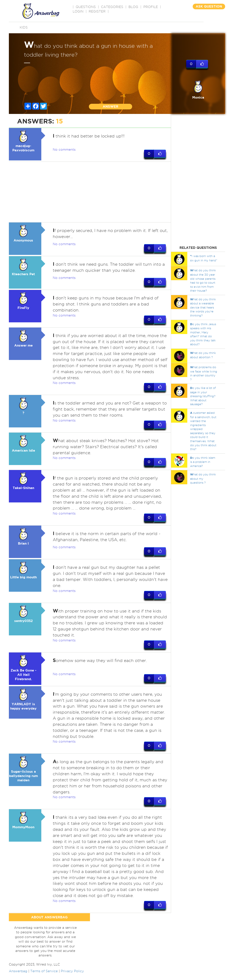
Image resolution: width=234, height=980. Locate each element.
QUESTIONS (86, 7)
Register (97, 11)
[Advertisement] (90, 192)
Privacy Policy (72, 977)
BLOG (133, 7)
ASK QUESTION (209, 6)
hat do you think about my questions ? (203, 478)
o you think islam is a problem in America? (203, 462)
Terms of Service (44, 977)
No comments (64, 150)
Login (78, 11)
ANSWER (111, 106)
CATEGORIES (112, 7)
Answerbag (18, 977)
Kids (24, 27)
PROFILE (151, 7)
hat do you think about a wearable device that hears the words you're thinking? (203, 307)
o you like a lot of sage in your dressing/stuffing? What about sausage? (203, 396)
